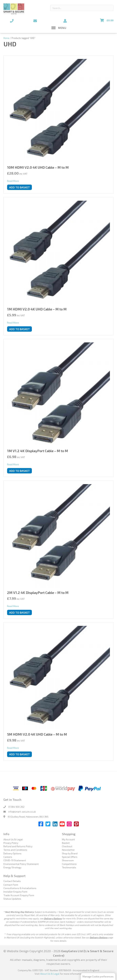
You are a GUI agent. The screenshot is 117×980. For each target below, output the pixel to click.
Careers (8, 857)
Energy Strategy (12, 867)
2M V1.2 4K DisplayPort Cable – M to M (38, 592)
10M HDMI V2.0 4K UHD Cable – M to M (38, 167)
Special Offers (70, 857)
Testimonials (69, 867)
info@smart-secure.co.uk (22, 812)
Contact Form (11, 885)
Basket (66, 843)
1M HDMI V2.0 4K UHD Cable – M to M (37, 309)
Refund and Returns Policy (18, 846)
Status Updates (12, 899)
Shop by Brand (70, 853)
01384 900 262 (16, 807)
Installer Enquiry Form (15, 892)
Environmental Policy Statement (21, 864)
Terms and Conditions (15, 850)
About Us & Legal (13, 839)
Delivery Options (12, 853)
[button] (62, 28)
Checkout (67, 846)
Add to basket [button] (19, 187)
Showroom (68, 860)
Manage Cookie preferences (98, 976)
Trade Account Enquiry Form (19, 895)
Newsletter (68, 850)
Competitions (69, 864)
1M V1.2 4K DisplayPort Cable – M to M (38, 451)
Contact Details (12, 881)
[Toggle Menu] (53, 28)
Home (6, 38)
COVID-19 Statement (15, 860)
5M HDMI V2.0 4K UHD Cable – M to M (37, 734)
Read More (13, 181)
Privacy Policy (11, 843)
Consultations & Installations (20, 888)
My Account (68, 839)
